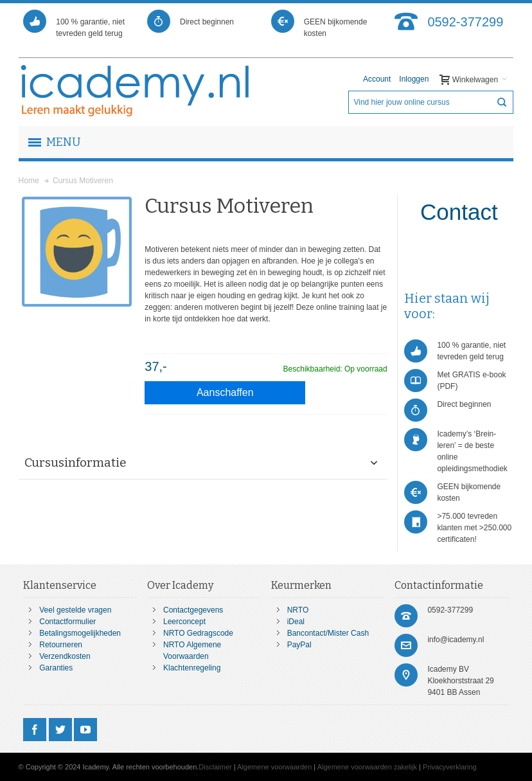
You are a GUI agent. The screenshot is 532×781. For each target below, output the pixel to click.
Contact (459, 212)
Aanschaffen (225, 392)
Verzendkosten (65, 656)
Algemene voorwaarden (274, 767)
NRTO (298, 610)
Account (377, 79)
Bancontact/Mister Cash (328, 633)
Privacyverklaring (450, 767)
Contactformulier (67, 622)
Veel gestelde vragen (75, 610)
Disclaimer (215, 767)
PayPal (299, 645)
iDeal (296, 622)
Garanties (56, 668)
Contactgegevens (193, 610)
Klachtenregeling (192, 668)
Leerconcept (184, 622)
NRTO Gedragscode (198, 633)
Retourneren (61, 645)
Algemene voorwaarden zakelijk (367, 767)
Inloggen (414, 79)
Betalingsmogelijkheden (80, 633)
